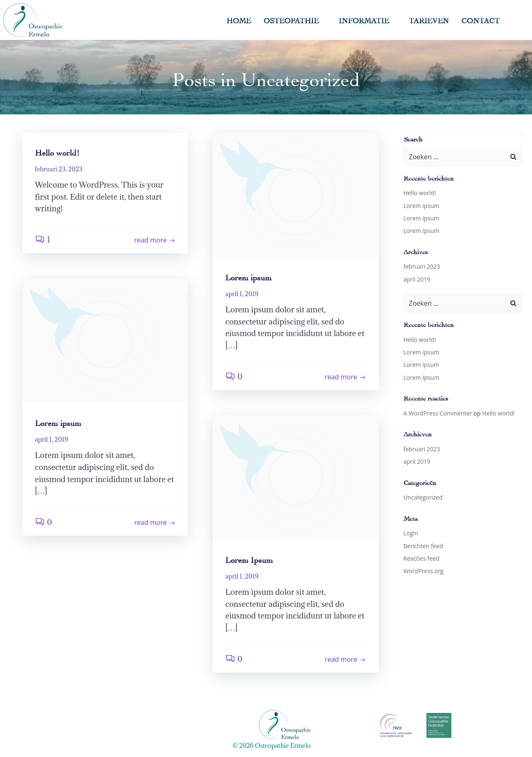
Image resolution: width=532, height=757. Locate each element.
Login (411, 533)
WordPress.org (424, 571)
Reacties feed (422, 558)
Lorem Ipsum (422, 231)
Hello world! (420, 193)
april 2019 (417, 279)
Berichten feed (424, 546)
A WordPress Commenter (438, 413)
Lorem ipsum (421, 206)
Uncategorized (423, 497)
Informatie (368, 20)
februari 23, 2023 (59, 169)
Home (239, 20)
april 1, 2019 (242, 294)
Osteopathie (295, 20)
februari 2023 (422, 266)
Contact (480, 20)
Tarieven (429, 20)
